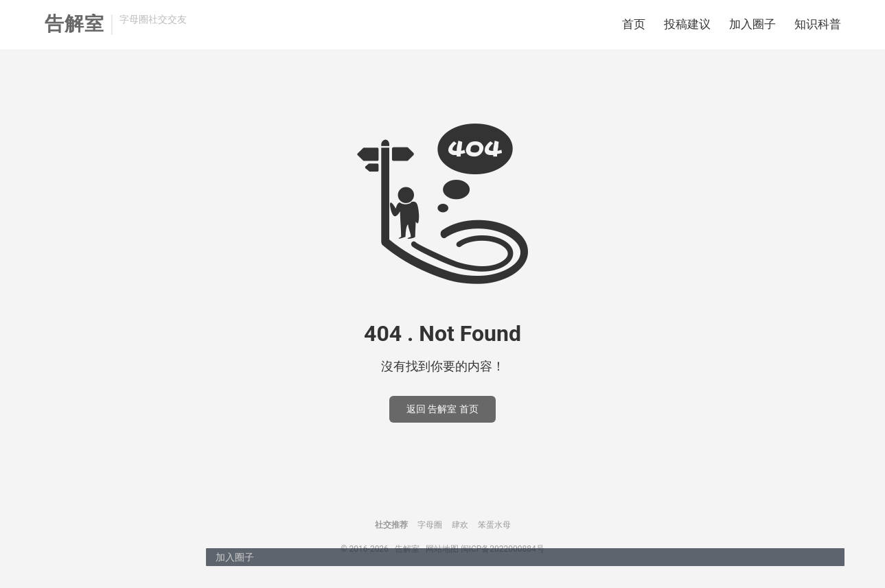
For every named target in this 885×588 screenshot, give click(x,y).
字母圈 (430, 525)
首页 (634, 24)
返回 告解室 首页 (442, 409)
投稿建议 (687, 24)
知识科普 (818, 24)
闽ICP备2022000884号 (503, 549)
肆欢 (460, 525)
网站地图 (442, 549)
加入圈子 (752, 24)
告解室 (74, 24)
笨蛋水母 (494, 525)
